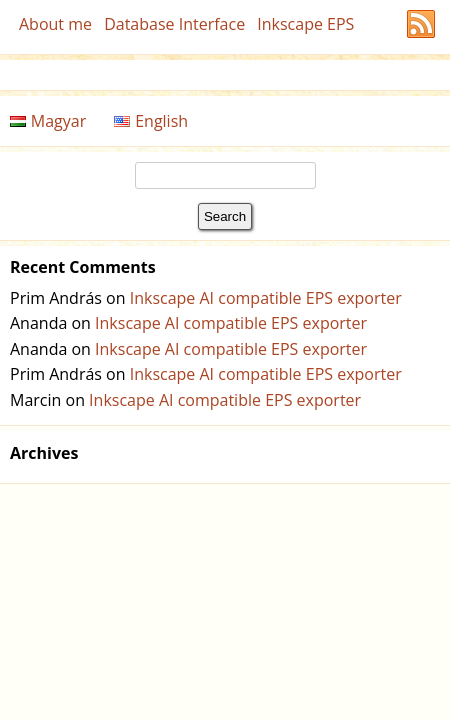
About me (55, 24)
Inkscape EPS (305, 24)
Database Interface (174, 24)
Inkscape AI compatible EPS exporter (266, 298)
